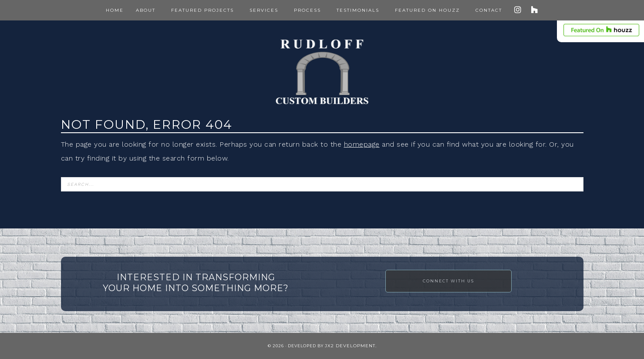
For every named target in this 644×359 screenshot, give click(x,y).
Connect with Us (448, 281)
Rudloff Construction (322, 72)
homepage (362, 144)
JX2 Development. (351, 346)
